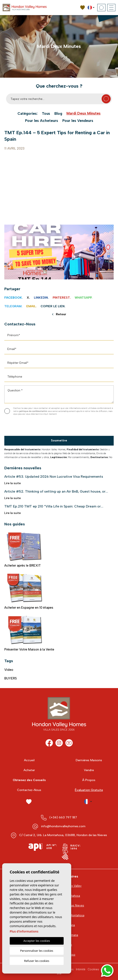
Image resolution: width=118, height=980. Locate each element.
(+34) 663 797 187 (63, 817)
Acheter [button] (29, 770)
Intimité (81, 969)
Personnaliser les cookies (37, 951)
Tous (46, 114)
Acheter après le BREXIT (25, 550)
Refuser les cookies (37, 961)
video (9, 670)
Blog (58, 114)
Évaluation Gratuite (89, 790)
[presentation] (27, 427)
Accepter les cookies (37, 941)
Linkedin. (41, 298)
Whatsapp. (83, 298)
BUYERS (11, 678)
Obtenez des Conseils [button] (29, 780)
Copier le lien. (53, 306)
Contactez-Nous (29, 790)
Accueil (29, 760)
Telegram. (13, 306)
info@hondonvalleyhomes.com (63, 826)
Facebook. (14, 298)
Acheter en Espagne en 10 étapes (29, 592)
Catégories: (28, 114)
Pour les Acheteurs (42, 121)
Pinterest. (62, 298)
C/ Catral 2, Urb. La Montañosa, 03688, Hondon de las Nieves (63, 835)
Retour (59, 314)
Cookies (93, 969)
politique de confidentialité (33, 411)
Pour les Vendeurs (78, 121)
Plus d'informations (24, 931)
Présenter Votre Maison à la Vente (29, 633)
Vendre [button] (89, 770)
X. (28, 298)
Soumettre (59, 440)
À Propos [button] (89, 780)
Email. (31, 306)
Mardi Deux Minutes (83, 113)
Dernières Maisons (89, 760)
